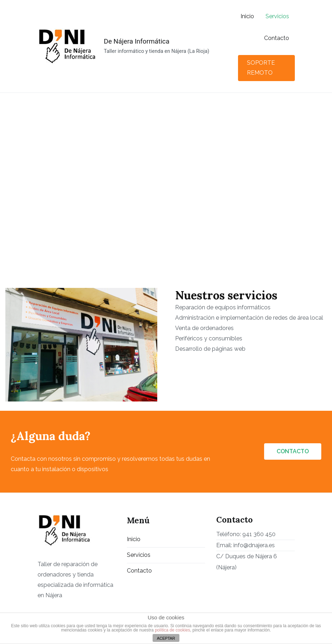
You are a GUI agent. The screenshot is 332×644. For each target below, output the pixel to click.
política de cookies (172, 630)
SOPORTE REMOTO (261, 68)
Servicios (277, 16)
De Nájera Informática (137, 41)
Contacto (277, 38)
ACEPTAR (166, 638)
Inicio (247, 16)
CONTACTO (293, 451)
